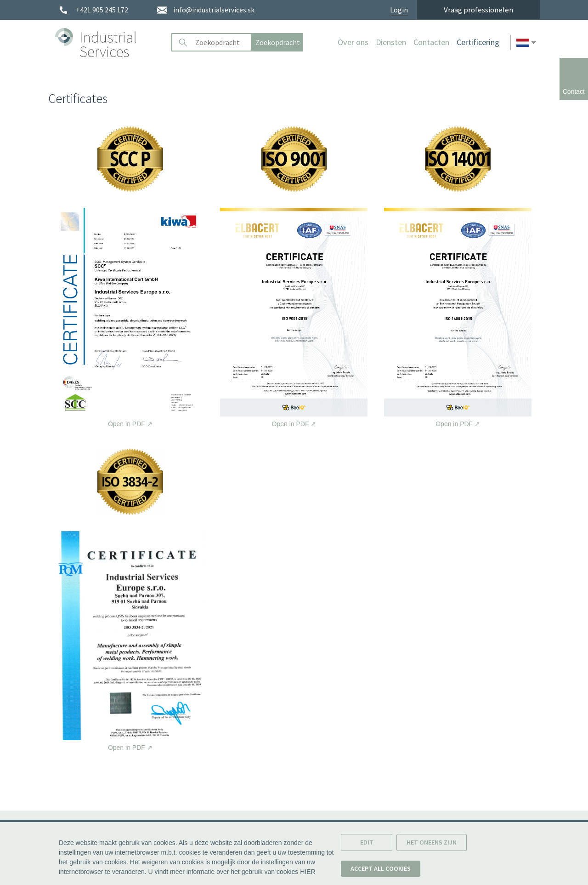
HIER (308, 872)
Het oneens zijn (432, 842)
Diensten (391, 42)
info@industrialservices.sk (214, 10)
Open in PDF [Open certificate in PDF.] (130, 318)
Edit (367, 842)
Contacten (431, 42)
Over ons (353, 42)
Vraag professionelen (478, 10)
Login (399, 10)
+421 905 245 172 (102, 10)
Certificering (478, 42)
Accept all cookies (381, 868)
